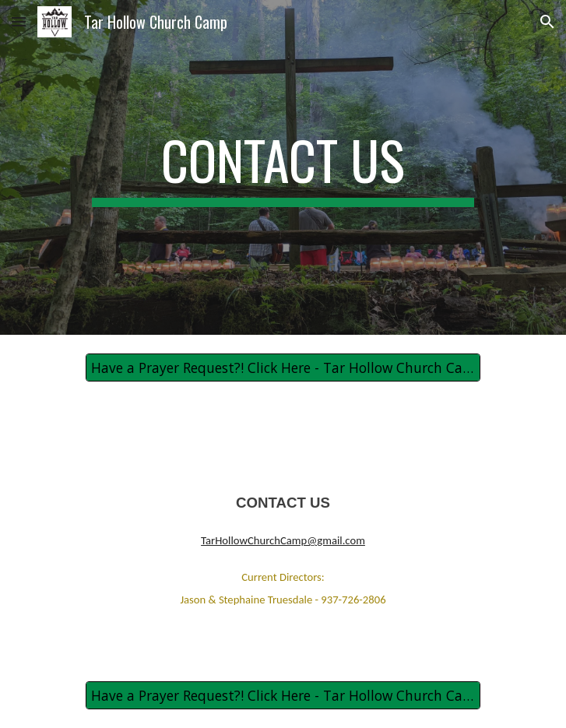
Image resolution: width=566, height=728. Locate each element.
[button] (19, 21)
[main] (283, 167)
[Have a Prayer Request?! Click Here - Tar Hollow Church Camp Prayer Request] (283, 368)
